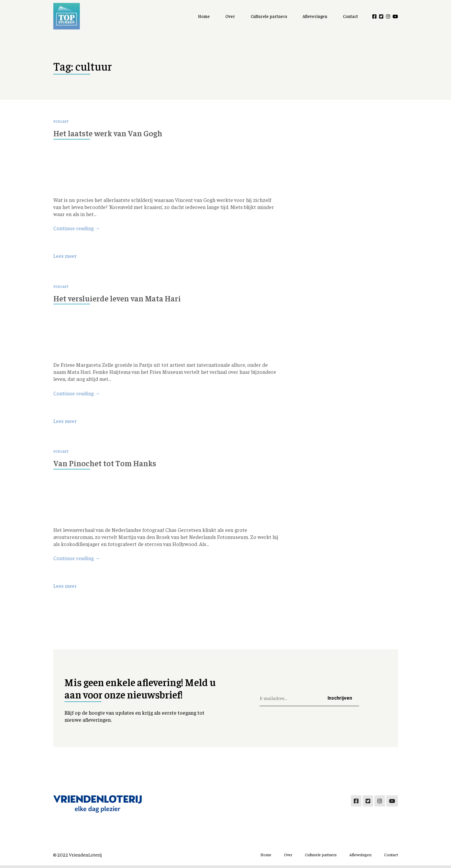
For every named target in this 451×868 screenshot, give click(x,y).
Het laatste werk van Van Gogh (115, 132)
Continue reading (77, 229)
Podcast (61, 121)
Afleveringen (321, 16)
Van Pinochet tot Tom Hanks (111, 464)
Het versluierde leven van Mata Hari (125, 298)
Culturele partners (280, 16)
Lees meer (65, 257)
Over (247, 16)
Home (226, 16)
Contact (352, 16)
